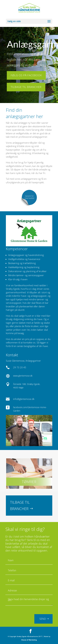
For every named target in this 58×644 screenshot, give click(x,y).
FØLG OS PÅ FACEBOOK (26, 74)
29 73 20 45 (20, 367)
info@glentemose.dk (24, 399)
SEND (43, 619)
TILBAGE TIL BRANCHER (26, 86)
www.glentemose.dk (23, 376)
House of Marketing (29, 640)
